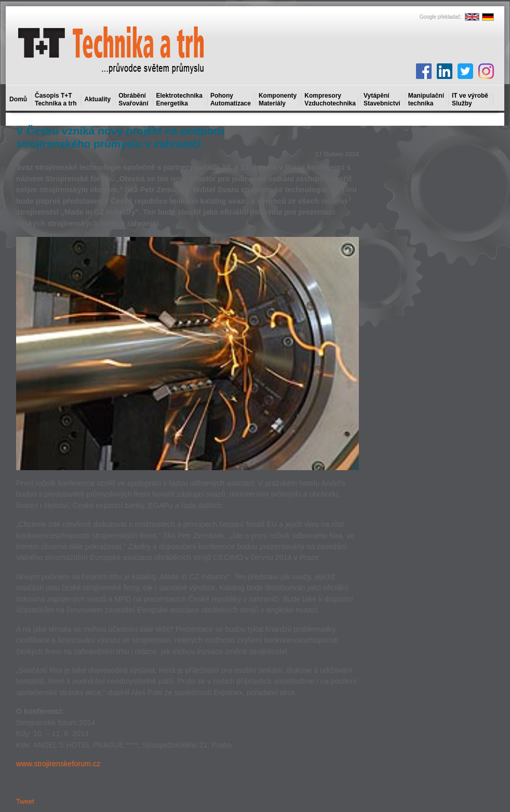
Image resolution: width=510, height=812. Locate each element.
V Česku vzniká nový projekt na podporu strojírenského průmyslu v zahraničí (120, 137)
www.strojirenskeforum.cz (58, 764)
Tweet (25, 801)
